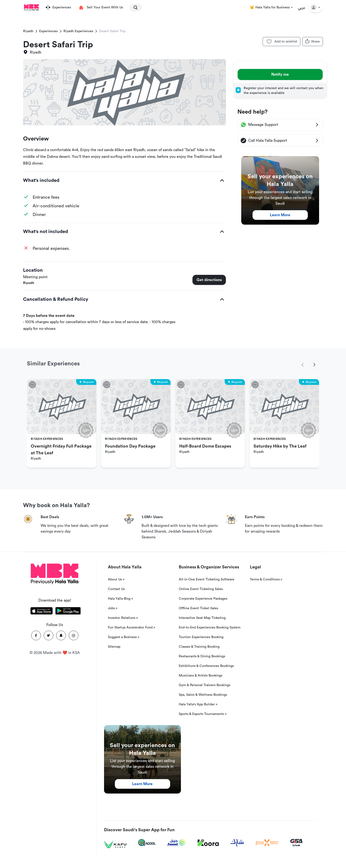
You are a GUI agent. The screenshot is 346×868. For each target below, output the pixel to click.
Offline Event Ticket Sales (198, 608)
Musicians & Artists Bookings (201, 676)
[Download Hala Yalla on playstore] (68, 612)
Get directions (209, 280)
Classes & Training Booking (199, 647)
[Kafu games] (115, 845)
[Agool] (147, 843)
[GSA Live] (296, 843)
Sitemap (114, 647)
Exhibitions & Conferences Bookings (206, 666)
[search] (134, 7)
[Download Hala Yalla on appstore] (42, 612)
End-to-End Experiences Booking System (210, 628)
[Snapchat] (61, 635)
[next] (314, 365)
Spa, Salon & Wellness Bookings (203, 695)
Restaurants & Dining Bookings (202, 656)
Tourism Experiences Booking (201, 637)
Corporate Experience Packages (203, 599)
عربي (302, 7)
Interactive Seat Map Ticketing (202, 618)
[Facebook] (36, 635)
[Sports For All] (267, 843)
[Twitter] (49, 635)
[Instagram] (74, 635)
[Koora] (208, 843)
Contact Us (116, 589)
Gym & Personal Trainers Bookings (204, 685)
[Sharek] (237, 843)
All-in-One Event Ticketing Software (207, 579)
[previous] (303, 365)
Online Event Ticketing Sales (201, 589)
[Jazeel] (177, 843)
